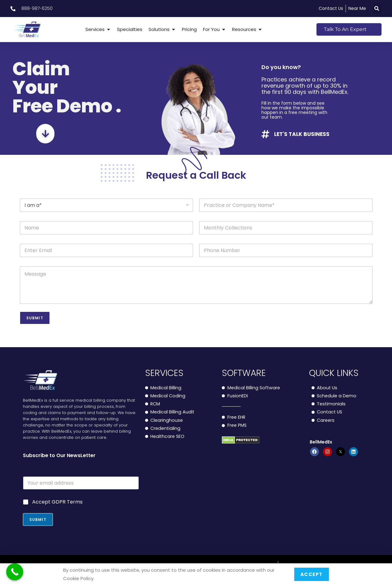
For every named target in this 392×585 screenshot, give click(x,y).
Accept (312, 574)
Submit (35, 318)
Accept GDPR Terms (57, 502)
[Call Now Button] (15, 572)
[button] (377, 9)
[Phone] (286, 250)
